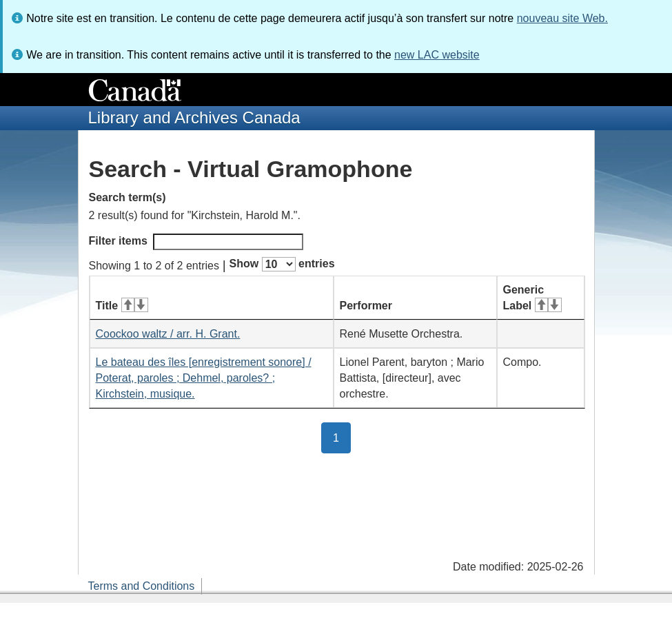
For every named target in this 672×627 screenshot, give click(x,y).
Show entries (282, 264)
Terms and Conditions (142, 586)
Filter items (196, 242)
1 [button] (342, 437)
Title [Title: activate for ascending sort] (122, 306)
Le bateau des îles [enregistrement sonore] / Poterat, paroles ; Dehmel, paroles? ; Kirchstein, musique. (204, 378)
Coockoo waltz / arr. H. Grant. (168, 334)
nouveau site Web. (562, 18)
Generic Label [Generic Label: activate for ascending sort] (532, 298)
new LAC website (437, 55)
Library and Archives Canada (194, 117)
